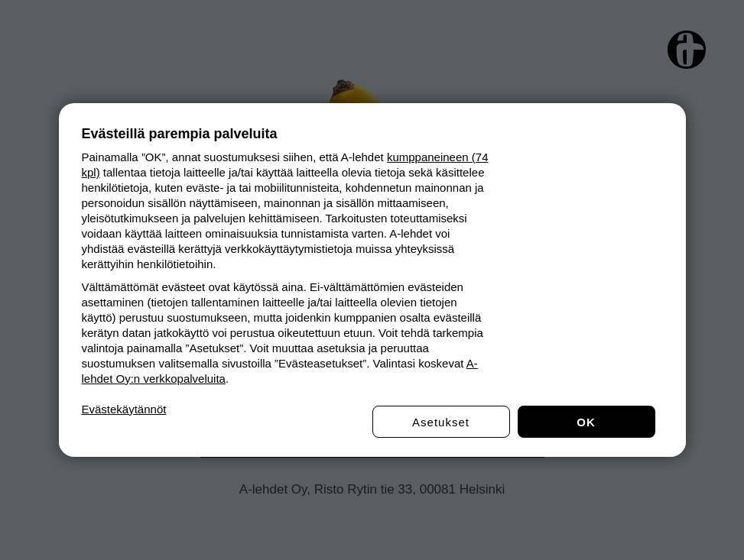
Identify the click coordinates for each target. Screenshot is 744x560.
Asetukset (441, 422)
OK (586, 422)
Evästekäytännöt (124, 409)
